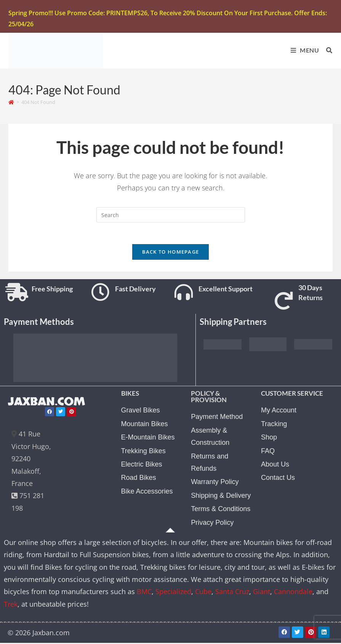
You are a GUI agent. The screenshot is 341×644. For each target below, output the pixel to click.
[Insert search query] (171, 215)
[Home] (11, 102)
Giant (262, 593)
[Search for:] (327, 50)
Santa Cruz (232, 593)
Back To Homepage (171, 254)
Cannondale (293, 593)
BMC (144, 593)
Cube (203, 593)
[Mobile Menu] (303, 50)
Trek (11, 606)
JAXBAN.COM (48, 403)
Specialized (173, 593)
